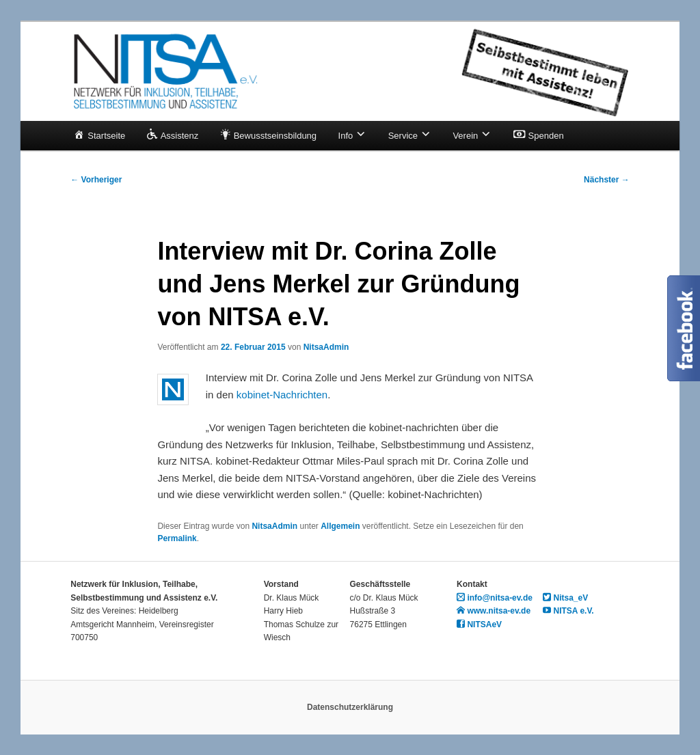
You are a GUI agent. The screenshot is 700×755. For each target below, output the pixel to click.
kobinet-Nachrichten (282, 395)
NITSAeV (479, 624)
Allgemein (340, 526)
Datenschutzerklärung (350, 707)
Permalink (177, 538)
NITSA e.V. (568, 611)
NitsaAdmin (326, 347)
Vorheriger (96, 180)
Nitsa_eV (565, 598)
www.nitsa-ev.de (494, 611)
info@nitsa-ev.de (495, 598)
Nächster (607, 180)
